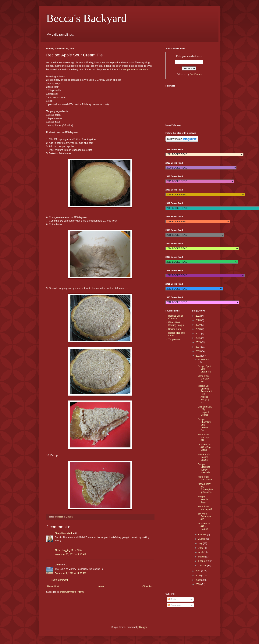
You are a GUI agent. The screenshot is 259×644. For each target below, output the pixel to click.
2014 (198, 347)
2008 (198, 584)
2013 (198, 351)
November (203, 360)
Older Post (148, 586)
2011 (198, 571)
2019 (198, 325)
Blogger (143, 627)
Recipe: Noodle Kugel (203, 499)
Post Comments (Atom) (72, 592)
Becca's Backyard (87, 18)
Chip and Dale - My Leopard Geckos (205, 411)
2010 (198, 576)
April (201, 552)
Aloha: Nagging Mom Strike (69, 550)
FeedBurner (196, 74)
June (201, 548)
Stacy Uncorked (63, 533)
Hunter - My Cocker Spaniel (204, 457)
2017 (198, 334)
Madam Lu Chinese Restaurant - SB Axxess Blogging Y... (205, 394)
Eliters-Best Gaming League (176, 324)
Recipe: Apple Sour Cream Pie (205, 369)
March (202, 557)
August (202, 539)
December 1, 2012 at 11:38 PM (70, 573)
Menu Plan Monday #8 (205, 508)
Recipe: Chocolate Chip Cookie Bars (204, 425)
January (203, 566)
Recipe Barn (175, 329)
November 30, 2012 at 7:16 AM (70, 554)
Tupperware (174, 340)
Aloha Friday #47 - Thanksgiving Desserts (205, 488)
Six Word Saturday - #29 (204, 516)
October (203, 535)
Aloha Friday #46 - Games (204, 526)
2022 (198, 316)
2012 (198, 356)
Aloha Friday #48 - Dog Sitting (204, 447)
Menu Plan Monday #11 (203, 379)
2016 (198, 338)
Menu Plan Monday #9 (205, 478)
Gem (57, 565)
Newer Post (53, 586)
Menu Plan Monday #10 (203, 437)
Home (101, 586)
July (201, 543)
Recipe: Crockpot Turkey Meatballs (204, 468)
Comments (174, 605)
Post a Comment (59, 580)
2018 (198, 329)
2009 (198, 580)
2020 (198, 320)
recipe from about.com (135, 69)
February (203, 561)
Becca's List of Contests (176, 317)
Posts (172, 599)
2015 (198, 342)
